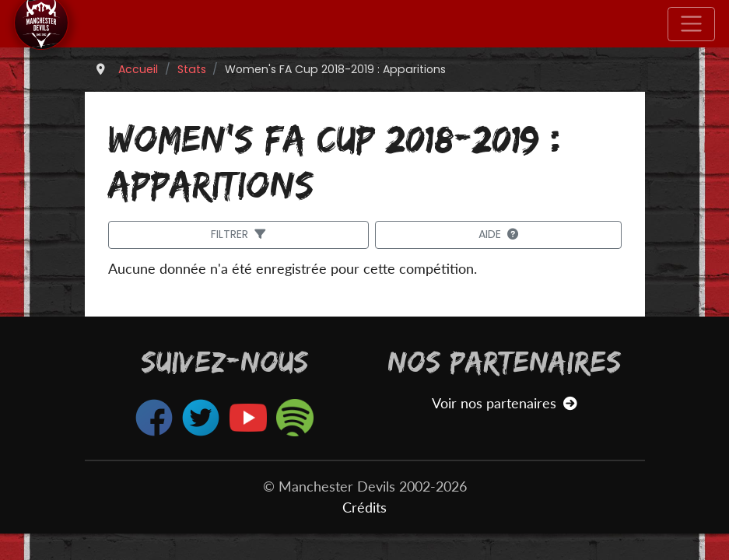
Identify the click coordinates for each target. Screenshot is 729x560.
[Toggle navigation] (691, 24)
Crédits (364, 507)
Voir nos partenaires (505, 403)
